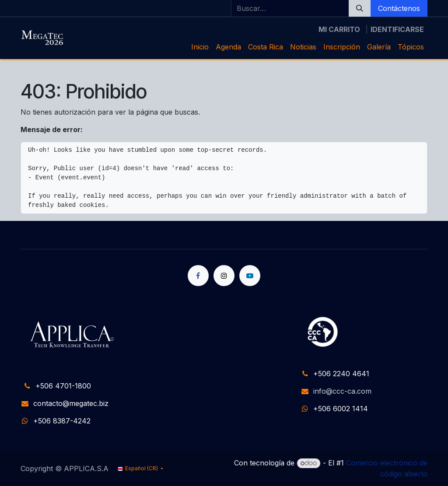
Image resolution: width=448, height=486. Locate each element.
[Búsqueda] (360, 8)
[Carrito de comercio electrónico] (339, 29)
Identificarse (397, 29)
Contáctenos (399, 8)
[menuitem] (200, 47)
